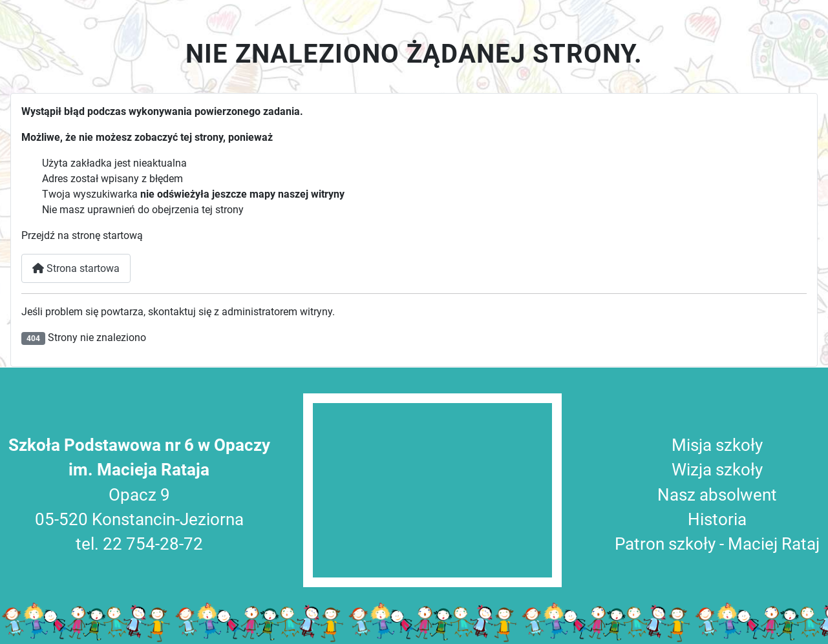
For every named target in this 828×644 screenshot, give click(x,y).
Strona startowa (76, 268)
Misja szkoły (717, 445)
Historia (717, 519)
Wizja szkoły (717, 470)
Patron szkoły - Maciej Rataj (717, 544)
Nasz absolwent (717, 495)
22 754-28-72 (153, 544)
